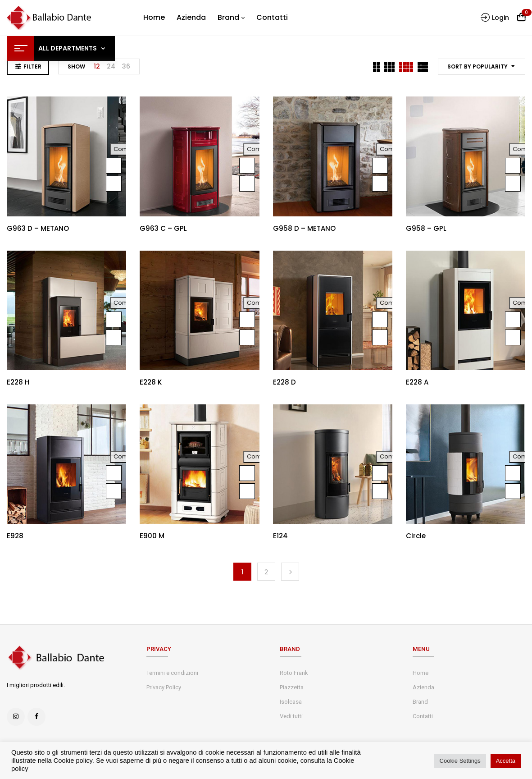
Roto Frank (294, 673)
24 (111, 66)
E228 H (18, 382)
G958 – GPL (426, 228)
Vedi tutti (291, 716)
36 (126, 66)
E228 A (417, 382)
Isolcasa (291, 702)
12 (97, 66)
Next (290, 572)
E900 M (152, 536)
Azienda (423, 687)
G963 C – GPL (163, 228)
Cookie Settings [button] (460, 761)
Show (76, 66)
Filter (32, 66)
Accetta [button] (506, 761)
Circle (416, 536)
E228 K (151, 382)
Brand (420, 702)
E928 (15, 536)
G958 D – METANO (304, 228)
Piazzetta (292, 687)
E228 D (284, 382)
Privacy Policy (164, 687)
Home (421, 673)
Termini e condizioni (172, 673)
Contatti (423, 716)
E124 (280, 536)
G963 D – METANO (38, 228)
